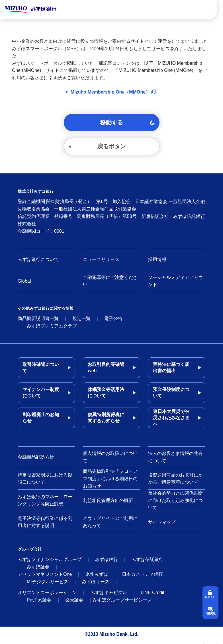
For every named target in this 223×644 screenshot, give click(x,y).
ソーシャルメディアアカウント (175, 283)
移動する (112, 123)
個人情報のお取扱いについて (110, 459)
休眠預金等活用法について (106, 395)
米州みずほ (97, 576)
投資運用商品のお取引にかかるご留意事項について (175, 481)
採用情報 (157, 261)
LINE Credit (153, 595)
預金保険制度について (171, 395)
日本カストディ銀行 (142, 576)
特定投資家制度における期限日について (45, 481)
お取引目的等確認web (106, 369)
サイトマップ (162, 524)
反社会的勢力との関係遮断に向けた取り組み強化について (175, 502)
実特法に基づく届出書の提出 (171, 369)
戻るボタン (112, 148)
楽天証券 (74, 602)
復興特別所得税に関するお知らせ (106, 420)
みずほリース (96, 584)
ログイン (210, 596)
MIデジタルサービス (48, 584)
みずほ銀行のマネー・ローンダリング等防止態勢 (45, 502)
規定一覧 (81, 320)
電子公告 (113, 320)
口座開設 (210, 613)
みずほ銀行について (38, 261)
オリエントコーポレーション (47, 595)
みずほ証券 (38, 569)
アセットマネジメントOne (45, 576)
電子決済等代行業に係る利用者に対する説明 (45, 524)
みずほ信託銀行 (148, 561)
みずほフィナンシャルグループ (50, 561)
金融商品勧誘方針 (36, 459)
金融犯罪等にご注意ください (110, 283)
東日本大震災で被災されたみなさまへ (171, 420)
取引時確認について (41, 369)
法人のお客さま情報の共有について (175, 459)
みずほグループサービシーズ (122, 602)
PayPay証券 (39, 602)
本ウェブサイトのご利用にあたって (110, 524)
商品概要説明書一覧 (38, 320)
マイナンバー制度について (41, 395)
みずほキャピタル (109, 595)
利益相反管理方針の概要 (108, 502)
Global (24, 283)
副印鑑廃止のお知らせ (41, 420)
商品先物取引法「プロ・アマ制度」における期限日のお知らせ (110, 481)
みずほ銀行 (107, 561)
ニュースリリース (101, 261)
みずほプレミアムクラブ (52, 328)
